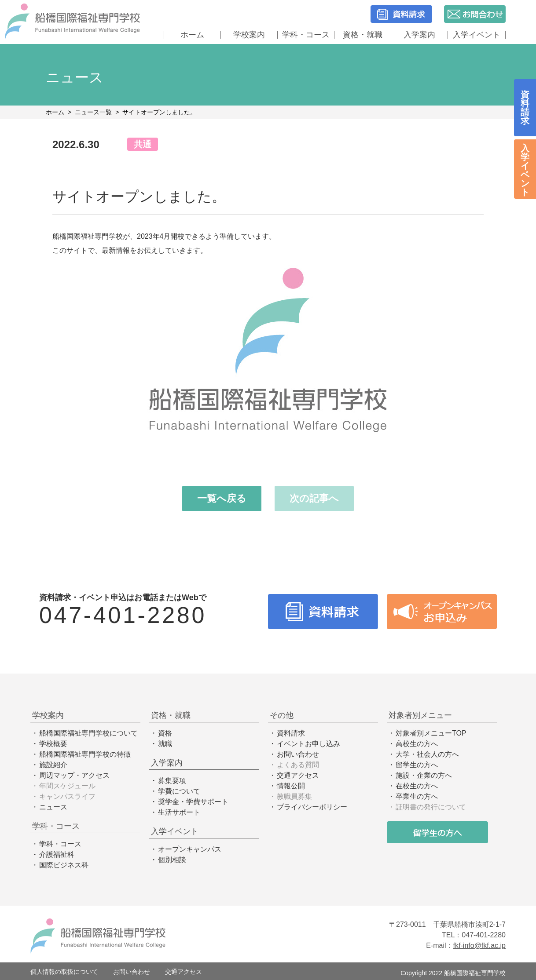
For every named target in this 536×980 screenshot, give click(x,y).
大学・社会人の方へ (427, 754)
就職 (165, 744)
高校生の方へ (417, 744)
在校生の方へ (417, 786)
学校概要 (53, 744)
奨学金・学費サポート (193, 802)
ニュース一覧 (93, 112)
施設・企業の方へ (424, 775)
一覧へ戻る (222, 498)
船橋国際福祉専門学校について (88, 733)
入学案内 (419, 35)
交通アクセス (298, 775)
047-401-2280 (123, 615)
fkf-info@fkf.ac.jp (479, 945)
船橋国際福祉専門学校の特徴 (85, 754)
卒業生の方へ (417, 796)
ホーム (192, 35)
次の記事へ (314, 498)
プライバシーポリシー (312, 807)
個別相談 (172, 860)
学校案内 (249, 35)
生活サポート (179, 812)
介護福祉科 (57, 854)
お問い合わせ (298, 754)
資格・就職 (363, 35)
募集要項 (172, 781)
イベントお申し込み (308, 744)
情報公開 (291, 786)
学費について (179, 791)
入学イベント (477, 35)
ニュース (53, 807)
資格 (165, 733)
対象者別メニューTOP (431, 733)
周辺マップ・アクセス (74, 775)
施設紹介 (53, 765)
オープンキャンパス (190, 849)
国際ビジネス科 (64, 865)
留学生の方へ (417, 765)
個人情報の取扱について (64, 972)
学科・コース (306, 35)
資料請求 (291, 733)
